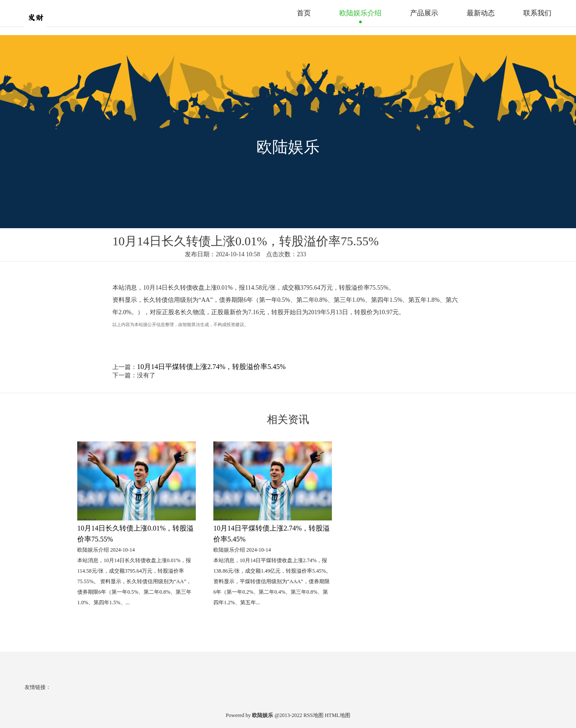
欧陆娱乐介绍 (360, 13)
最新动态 (481, 13)
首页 (304, 13)
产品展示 (424, 13)
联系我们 (537, 13)
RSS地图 (313, 715)
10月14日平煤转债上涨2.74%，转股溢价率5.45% (211, 367)
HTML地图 (338, 715)
